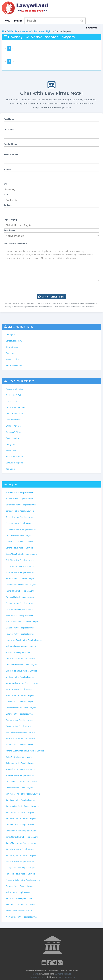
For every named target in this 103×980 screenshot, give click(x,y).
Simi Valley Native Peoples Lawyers (21, 855)
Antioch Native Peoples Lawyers (19, 499)
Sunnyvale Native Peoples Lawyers (21, 868)
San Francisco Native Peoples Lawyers (22, 806)
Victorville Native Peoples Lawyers (20, 905)
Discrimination (12, 347)
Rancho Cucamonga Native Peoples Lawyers (25, 751)
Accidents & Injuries (14, 389)
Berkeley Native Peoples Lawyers (20, 511)
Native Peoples (12, 359)
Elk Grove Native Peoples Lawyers (20, 579)
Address (7, 169)
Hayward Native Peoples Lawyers (20, 634)
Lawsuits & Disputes (14, 463)
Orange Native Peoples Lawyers (19, 720)
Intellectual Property (15, 457)
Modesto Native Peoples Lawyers (20, 677)
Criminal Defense (13, 426)
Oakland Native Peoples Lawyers (20, 702)
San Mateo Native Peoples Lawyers (21, 818)
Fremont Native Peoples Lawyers (20, 603)
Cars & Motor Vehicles (15, 407)
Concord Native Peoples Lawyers (20, 542)
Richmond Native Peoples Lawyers (21, 763)
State (6, 194)
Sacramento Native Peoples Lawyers (21, 781)
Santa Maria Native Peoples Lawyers (21, 843)
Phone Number (11, 155)
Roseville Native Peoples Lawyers (20, 775)
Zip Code (8, 205)
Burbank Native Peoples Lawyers (20, 517)
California (12, 31)
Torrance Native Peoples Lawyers (20, 886)
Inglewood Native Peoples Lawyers (21, 646)
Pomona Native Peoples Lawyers (20, 745)
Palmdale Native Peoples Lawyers (20, 732)
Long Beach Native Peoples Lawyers (21, 665)
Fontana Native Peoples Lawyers (20, 597)
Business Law (12, 401)
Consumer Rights (13, 420)
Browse (18, 21)
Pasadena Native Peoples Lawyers (20, 738)
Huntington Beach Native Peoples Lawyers (24, 640)
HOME (7, 21)
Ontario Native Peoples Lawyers (19, 714)
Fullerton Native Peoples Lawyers (20, 615)
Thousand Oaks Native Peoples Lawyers (23, 880)
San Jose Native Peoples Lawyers (20, 812)
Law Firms (93, 28)
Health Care (11, 450)
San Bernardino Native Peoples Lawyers (23, 794)
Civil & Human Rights (41, 31)
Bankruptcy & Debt (14, 395)
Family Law (11, 444)
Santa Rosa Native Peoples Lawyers (21, 849)
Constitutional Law (14, 341)
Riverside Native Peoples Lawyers (20, 769)
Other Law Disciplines (21, 381)
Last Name (9, 130)
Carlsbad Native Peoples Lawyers (20, 523)
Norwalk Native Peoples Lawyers (20, 695)
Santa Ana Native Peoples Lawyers (21, 825)
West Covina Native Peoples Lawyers (21, 917)
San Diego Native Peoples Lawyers (20, 800)
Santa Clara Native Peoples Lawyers (21, 831)
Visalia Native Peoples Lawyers (19, 911)
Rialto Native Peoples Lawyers (19, 757)
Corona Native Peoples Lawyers (19, 548)
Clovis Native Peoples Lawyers (19, 535)
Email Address (10, 144)
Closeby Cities (12, 484)
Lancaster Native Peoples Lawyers (20, 658)
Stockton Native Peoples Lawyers (20, 861)
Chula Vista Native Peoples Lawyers (21, 529)
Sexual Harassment (14, 365)
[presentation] (51, 287)
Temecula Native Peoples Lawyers (20, 874)
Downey (24, 31)
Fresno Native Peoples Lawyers (19, 609)
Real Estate (11, 469)
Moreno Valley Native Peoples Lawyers (22, 683)
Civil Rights (10, 335)
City (5, 184)
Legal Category (10, 219)
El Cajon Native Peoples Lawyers (20, 566)
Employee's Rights (14, 432)
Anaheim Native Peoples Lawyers (20, 492)
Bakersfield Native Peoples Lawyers (21, 505)
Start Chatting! (51, 297)
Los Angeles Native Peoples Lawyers (21, 671)
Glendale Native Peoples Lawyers (20, 628)
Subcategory (9, 230)
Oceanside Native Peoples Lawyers (21, 708)
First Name (9, 119)
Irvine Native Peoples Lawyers (19, 652)
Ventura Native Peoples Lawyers (20, 898)
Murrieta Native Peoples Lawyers (20, 689)
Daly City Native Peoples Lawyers (20, 560)
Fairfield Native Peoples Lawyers (20, 591)
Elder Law (10, 353)
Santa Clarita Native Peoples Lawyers (22, 837)
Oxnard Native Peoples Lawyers (19, 726)
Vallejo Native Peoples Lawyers (19, 892)
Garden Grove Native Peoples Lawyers (22, 622)
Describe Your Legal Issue (15, 243)
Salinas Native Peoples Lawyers (19, 788)
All (3, 31)
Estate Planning (12, 438)
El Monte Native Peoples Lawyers (20, 572)
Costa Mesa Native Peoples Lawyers (21, 554)
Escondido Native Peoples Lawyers (21, 585)
